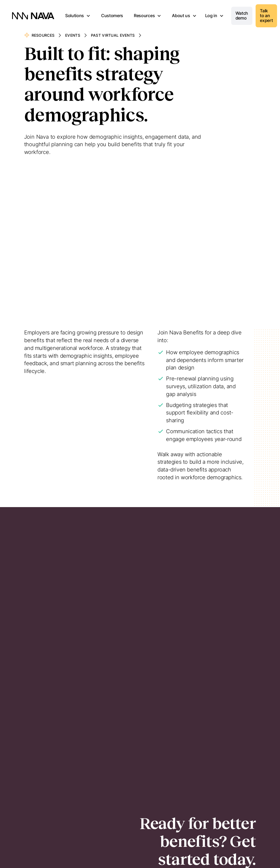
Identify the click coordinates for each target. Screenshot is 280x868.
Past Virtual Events (113, 35)
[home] (33, 16)
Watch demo (242, 16)
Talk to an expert (266, 16)
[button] (78, 16)
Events (73, 35)
